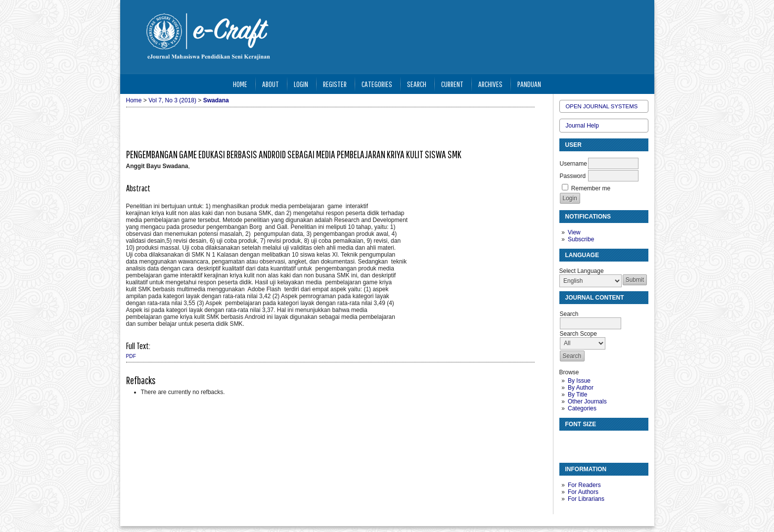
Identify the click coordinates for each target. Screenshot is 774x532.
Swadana (216, 100)
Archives (490, 84)
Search (417, 84)
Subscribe (581, 239)
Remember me (591, 188)
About (271, 84)
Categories (582, 408)
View (574, 232)
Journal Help (582, 126)
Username (573, 164)
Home (240, 84)
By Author (581, 388)
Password (573, 176)
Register (335, 84)
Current (452, 84)
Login (301, 84)
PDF (131, 356)
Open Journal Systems (602, 106)
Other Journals (587, 401)
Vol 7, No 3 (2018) (172, 100)
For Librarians (586, 499)
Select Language (582, 271)
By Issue (579, 381)
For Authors (583, 492)
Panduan (529, 84)
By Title (577, 395)
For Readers (584, 485)
